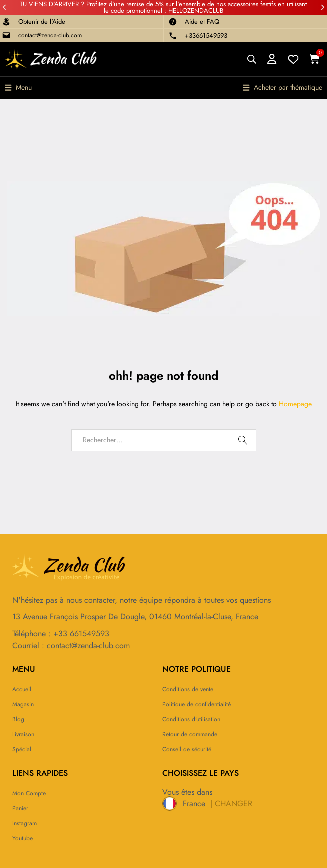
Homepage (295, 404)
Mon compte (29, 793)
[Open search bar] (252, 59)
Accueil (22, 689)
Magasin (23, 704)
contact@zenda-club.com (50, 35)
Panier (20, 808)
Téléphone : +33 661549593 (61, 634)
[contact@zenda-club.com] (6, 35)
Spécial (22, 749)
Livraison (23, 734)
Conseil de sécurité (187, 749)
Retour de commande (190, 734)
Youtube (23, 838)
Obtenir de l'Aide (42, 22)
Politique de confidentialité (196, 704)
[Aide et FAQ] (173, 22)
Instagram (25, 823)
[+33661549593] (173, 36)
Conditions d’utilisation (191, 719)
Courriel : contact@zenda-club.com (71, 646)
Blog (18, 719)
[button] (4, 7)
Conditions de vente (188, 689)
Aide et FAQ (202, 22)
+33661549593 (206, 36)
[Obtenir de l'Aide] (6, 22)
